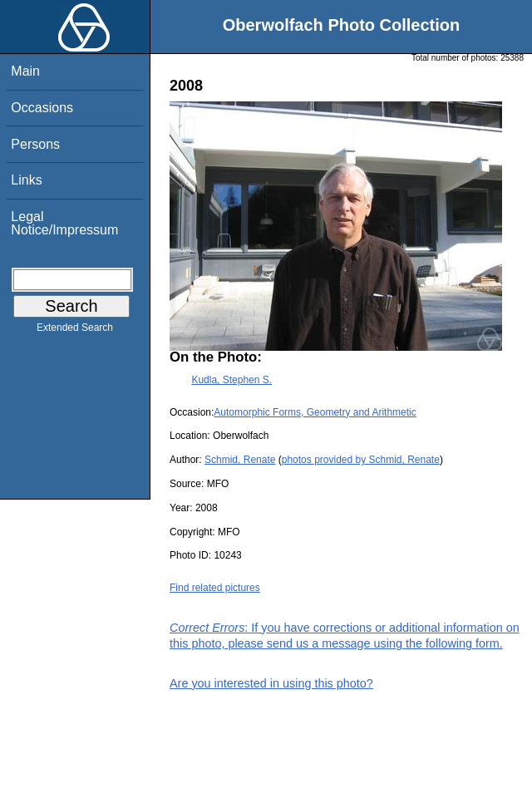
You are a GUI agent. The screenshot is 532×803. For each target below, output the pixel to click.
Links (26, 180)
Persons (35, 144)
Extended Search (75, 331)
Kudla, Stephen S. (232, 380)
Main (25, 71)
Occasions (42, 108)
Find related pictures (215, 588)
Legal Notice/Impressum (64, 223)
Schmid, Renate (240, 460)
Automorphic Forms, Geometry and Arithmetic (315, 412)
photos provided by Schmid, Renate (361, 460)
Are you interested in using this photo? (271, 683)
